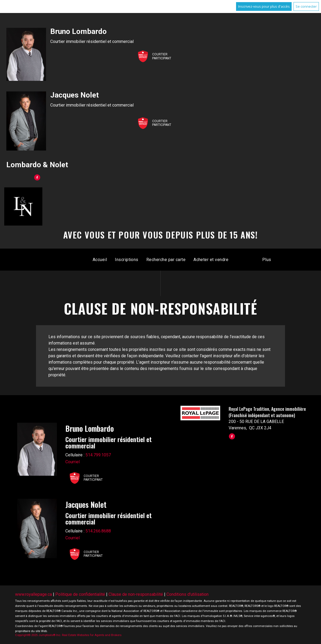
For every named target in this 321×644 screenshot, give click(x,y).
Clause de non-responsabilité (136, 594)
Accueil (100, 260)
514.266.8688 (98, 531)
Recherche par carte (166, 260)
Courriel (73, 462)
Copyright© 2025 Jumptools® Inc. (38, 635)
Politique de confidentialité (80, 594)
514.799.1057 (98, 455)
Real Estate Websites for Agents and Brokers (92, 635)
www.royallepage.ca (33, 594)
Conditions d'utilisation (187, 594)
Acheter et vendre (211, 260)
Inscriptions (127, 260)
